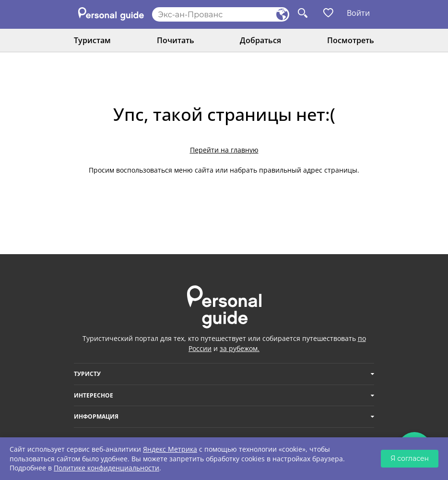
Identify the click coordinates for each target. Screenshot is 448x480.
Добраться (260, 40)
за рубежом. (240, 348)
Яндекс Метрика (170, 449)
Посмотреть (351, 40)
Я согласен (410, 458)
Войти (358, 13)
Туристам (92, 40)
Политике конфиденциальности (106, 468)
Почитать (176, 40)
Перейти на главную (224, 150)
